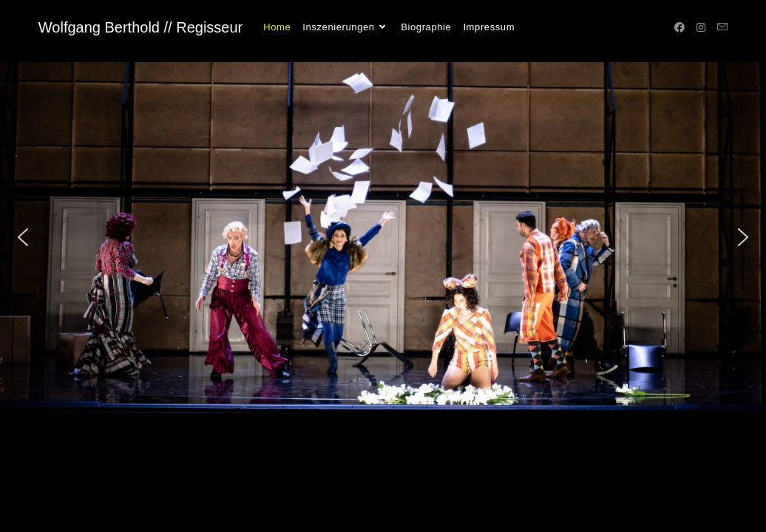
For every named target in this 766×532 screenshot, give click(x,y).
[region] (383, 238)
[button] (23, 237)
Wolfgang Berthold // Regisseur (140, 27)
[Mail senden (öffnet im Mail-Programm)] (722, 27)
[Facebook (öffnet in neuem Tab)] (679, 27)
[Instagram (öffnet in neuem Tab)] (701, 27)
